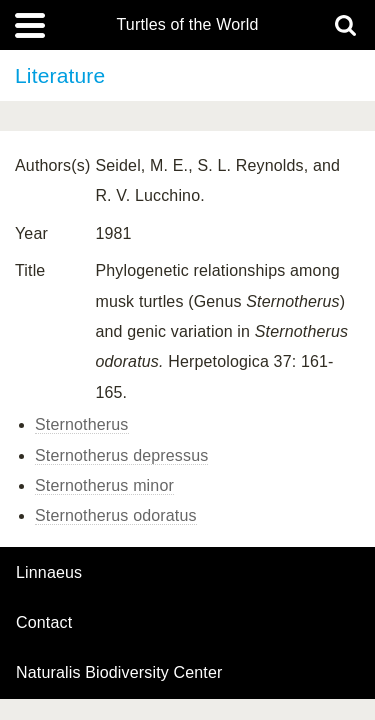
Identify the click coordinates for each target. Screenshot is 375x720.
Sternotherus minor (104, 485)
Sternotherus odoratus (116, 515)
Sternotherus (82, 424)
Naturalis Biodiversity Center (119, 673)
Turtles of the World (188, 25)
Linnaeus (49, 573)
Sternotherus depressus (121, 455)
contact (44, 622)
